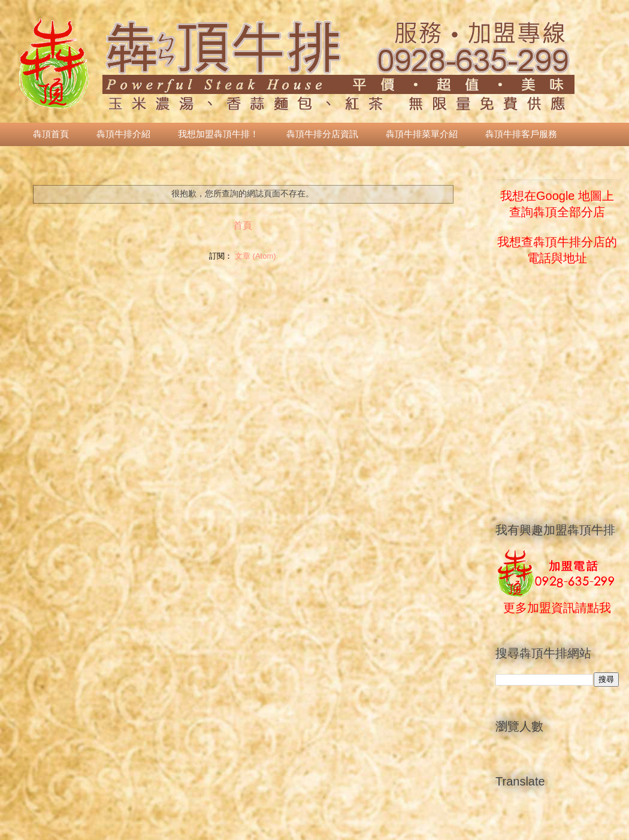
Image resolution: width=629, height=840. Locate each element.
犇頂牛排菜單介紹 (422, 134)
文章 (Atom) (255, 256)
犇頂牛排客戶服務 (521, 134)
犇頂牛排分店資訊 (322, 134)
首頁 (243, 225)
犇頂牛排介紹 (123, 134)
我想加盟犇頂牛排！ (218, 134)
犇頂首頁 (51, 134)
